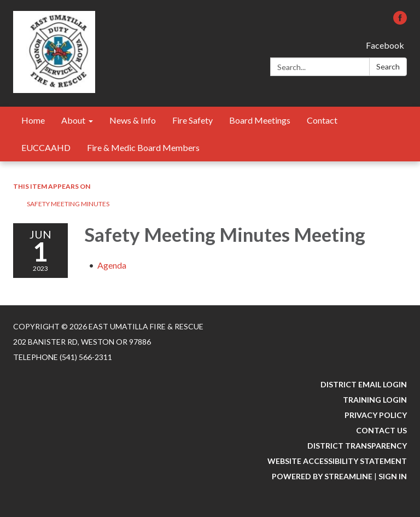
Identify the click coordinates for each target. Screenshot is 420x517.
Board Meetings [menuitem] (260, 120)
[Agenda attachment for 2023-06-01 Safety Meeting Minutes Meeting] (112, 265)
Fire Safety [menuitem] (192, 120)
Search (388, 66)
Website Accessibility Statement (337, 461)
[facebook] (400, 21)
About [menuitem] (73, 120)
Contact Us (381, 430)
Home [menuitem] (33, 120)
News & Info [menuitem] (133, 120)
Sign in (393, 476)
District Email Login (364, 384)
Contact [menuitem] (322, 120)
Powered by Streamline (322, 476)
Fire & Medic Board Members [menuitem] (143, 147)
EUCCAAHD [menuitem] (46, 147)
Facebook (385, 45)
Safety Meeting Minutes (68, 204)
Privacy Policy (376, 415)
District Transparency (357, 446)
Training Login (375, 400)
